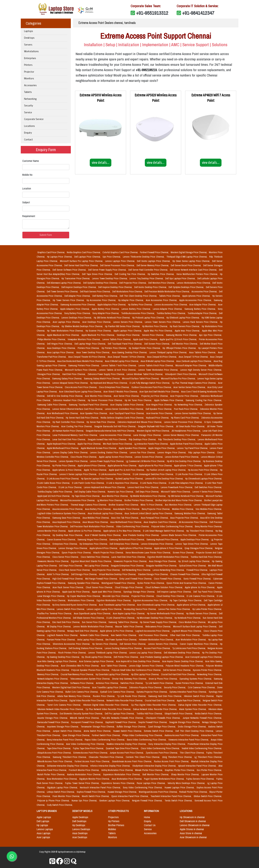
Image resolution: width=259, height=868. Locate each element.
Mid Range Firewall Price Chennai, (102, 579)
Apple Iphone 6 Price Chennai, (92, 466)
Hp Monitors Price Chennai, (155, 326)
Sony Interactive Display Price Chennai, (167, 744)
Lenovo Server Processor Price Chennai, (183, 422)
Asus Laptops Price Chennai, (61, 352)
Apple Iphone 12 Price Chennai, (192, 605)
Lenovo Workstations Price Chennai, (194, 283)
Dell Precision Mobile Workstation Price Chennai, (167, 292)
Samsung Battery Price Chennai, (200, 309)
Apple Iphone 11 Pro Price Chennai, (85, 531)
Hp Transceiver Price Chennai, (76, 278)
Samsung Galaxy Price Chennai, (67, 379)
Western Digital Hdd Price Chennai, (153, 431)
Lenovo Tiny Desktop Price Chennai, (147, 278)
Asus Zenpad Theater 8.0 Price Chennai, (87, 357)
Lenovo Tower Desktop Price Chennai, (110, 278)
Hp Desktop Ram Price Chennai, (68, 535)
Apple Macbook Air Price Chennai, (64, 335)
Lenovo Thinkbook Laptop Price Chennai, (108, 653)
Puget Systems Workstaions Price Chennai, (164, 779)
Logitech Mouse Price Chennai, (187, 631)
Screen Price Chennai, (184, 553)
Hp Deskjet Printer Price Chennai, (145, 348)
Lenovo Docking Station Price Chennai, (109, 452)
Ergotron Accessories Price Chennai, (151, 600)
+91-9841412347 (198, 13)
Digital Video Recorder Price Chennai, (87, 700)
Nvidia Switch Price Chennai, (208, 714)
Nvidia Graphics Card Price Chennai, (84, 252)
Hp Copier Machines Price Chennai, (84, 596)
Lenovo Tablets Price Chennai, (117, 339)
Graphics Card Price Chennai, (51, 252)
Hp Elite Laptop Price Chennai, (145, 674)
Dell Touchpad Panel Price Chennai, (125, 344)
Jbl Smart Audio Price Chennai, (191, 426)
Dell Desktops (79, 821)
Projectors (113, 817)
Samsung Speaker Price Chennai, (84, 583)
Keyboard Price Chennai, (158, 418)
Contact (28, 140)
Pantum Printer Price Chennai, (61, 640)
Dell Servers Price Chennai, (133, 644)
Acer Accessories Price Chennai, (162, 300)
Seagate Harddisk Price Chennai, (162, 566)
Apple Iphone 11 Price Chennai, (67, 470)
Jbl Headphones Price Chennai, (186, 431)
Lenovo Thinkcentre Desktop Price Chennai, (144, 257)
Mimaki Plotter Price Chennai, (149, 770)
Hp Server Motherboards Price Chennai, (166, 613)
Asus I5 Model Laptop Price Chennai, (158, 361)
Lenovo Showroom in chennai (195, 825)
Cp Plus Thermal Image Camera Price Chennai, (194, 383)
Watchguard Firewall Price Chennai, (119, 583)
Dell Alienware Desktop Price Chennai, (182, 653)
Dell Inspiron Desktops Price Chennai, (79, 287)
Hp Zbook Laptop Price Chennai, (97, 657)
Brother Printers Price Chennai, (139, 500)
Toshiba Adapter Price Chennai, (203, 313)
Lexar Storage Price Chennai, (52, 596)
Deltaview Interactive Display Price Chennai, (68, 766)
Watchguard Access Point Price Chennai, (158, 792)
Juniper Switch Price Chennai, (68, 731)
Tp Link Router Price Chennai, (132, 696)
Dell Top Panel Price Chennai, (208, 592)
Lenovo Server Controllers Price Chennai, (125, 409)
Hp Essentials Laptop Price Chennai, (113, 674)
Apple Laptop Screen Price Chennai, (116, 457)
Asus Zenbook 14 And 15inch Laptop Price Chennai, (149, 513)
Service (28, 113)
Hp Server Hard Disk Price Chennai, (83, 418)
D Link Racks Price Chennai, (154, 483)
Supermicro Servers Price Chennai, (118, 783)
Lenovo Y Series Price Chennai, (207, 492)
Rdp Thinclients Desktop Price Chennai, (177, 439)
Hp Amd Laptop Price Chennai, (130, 479)
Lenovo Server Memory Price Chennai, (182, 435)
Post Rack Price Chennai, (186, 409)
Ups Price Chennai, (112, 257)
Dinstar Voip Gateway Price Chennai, (130, 679)
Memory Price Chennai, (48, 674)
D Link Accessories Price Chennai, (115, 474)
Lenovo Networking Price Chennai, (169, 570)
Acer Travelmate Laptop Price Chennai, (117, 605)
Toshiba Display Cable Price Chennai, (55, 492)
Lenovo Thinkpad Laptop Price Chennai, (169, 352)
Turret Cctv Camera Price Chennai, (65, 705)
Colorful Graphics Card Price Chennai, (120, 252)
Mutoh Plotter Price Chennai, (52, 774)
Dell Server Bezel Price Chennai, (186, 265)
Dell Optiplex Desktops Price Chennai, (187, 287)
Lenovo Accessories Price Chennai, (171, 305)
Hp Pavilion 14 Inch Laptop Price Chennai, (167, 470)
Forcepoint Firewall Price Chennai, (88, 722)
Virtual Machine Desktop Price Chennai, (118, 574)
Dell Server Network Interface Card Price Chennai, (194, 270)
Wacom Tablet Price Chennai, (130, 627)
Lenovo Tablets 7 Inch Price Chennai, (119, 365)
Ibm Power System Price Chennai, (121, 640)
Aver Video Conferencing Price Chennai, (86, 744)
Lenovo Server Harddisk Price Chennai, (193, 413)
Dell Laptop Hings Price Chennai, (90, 344)
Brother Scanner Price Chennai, (124, 505)
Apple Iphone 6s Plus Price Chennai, (156, 466)
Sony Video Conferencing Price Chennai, (143, 788)
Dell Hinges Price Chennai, (60, 344)
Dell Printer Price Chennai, (126, 657)
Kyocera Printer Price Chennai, (207, 670)
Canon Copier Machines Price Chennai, (199, 644)
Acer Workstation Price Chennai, (191, 640)
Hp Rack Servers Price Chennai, (185, 326)
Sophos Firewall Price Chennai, (91, 792)
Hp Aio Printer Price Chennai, (151, 583)
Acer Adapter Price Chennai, (203, 305)
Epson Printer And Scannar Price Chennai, (187, 583)
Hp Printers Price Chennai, (115, 348)
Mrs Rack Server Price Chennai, (118, 444)
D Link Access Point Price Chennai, (63, 479)
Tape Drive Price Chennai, (59, 748)
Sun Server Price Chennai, (95, 622)
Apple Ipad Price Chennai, (146, 339)
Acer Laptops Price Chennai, (67, 322)
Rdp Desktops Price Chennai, (143, 439)
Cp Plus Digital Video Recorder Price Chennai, (154, 705)
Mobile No (27, 175)
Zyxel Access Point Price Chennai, (162, 753)
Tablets (28, 92)
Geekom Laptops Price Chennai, (115, 801)
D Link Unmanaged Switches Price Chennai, (154, 474)
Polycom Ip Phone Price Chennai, (54, 801)
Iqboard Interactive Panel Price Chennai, (198, 766)
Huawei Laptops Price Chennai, (180, 788)
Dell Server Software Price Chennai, (70, 270)
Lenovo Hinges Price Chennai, (172, 452)
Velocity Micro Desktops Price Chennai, (187, 783)
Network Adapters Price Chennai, (53, 679)
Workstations (31, 52)
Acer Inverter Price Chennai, (160, 413)
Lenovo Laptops (45, 829)
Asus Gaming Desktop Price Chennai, (130, 352)
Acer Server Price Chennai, (127, 396)
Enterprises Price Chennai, (65, 544)
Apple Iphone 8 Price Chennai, (104, 548)
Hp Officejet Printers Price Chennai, (180, 348)
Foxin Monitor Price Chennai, (67, 796)
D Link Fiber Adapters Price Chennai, (186, 483)
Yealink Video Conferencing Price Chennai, (202, 748)
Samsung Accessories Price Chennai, (78, 305)
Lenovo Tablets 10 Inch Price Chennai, (118, 370)
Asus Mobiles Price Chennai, (96, 518)
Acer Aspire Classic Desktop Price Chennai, (183, 661)
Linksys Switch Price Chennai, (61, 792)
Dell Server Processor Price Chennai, (118, 265)
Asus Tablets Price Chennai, (203, 352)
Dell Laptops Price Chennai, (88, 257)
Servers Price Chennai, (153, 335)
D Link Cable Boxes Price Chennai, (54, 483)
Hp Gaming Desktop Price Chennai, (64, 657)
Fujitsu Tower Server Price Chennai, (83, 783)
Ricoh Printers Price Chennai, (73, 653)
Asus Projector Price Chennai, (185, 518)
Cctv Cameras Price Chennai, (202, 687)
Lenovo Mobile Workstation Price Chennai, (94, 627)
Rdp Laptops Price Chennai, (202, 452)
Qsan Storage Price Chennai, (77, 735)
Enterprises (30, 58)
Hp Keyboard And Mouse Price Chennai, (109, 383)
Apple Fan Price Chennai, (90, 444)
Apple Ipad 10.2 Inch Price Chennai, (54, 496)
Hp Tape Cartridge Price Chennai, (186, 600)
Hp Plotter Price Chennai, (64, 466)
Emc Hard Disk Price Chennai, (67, 622)
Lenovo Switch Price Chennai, (71, 609)
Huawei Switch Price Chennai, (128, 731)
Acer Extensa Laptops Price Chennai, (97, 661)
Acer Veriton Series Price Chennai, (190, 387)
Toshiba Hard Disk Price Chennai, (206, 557)
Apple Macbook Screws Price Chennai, (99, 448)
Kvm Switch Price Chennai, (124, 635)
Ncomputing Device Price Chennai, (140, 609)
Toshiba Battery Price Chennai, (171, 313)
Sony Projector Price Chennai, (106, 570)
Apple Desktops (80, 817)
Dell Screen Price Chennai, (157, 344)
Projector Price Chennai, (143, 596)
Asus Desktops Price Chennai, (62, 348)
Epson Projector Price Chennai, (77, 553)
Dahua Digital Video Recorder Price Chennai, (200, 705)
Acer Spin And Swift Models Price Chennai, (160, 392)
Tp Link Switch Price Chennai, (160, 683)
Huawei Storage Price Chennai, (123, 792)
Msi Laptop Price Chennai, (97, 566)
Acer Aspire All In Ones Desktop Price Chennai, (138, 661)
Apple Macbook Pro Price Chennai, (99, 335)
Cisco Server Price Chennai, (66, 557)
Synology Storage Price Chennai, (140, 592)
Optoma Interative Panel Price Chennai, (188, 692)
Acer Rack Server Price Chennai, (68, 587)
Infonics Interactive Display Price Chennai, (111, 766)
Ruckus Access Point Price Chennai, (172, 761)
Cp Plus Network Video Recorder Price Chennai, (109, 709)
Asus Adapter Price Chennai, (127, 509)
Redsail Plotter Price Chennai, (194, 792)
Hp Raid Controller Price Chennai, (69, 422)
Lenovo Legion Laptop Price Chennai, (105, 609)
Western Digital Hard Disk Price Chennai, (72, 687)
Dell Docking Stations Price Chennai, (86, 648)
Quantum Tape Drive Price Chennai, (123, 748)
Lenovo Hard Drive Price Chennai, (143, 487)
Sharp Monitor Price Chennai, (186, 774)
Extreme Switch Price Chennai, (159, 731)
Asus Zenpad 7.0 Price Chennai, (194, 357)
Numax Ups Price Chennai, (85, 801)
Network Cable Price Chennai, (95, 635)
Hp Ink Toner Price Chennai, (139, 400)
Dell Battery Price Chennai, (105, 296)
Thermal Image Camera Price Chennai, (89, 505)
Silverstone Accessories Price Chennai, (72, 644)
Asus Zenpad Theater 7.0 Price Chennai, (127, 357)
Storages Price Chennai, (49, 374)
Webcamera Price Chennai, (159, 627)
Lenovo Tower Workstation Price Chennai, (159, 370)
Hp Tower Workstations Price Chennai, (66, 331)
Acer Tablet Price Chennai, (114, 666)
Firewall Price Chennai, (197, 570)
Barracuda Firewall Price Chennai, (54, 722)
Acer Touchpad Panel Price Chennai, (127, 413)
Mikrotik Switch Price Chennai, (85, 718)
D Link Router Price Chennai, (189, 474)
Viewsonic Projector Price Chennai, (131, 561)
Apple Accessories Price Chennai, (196, 300)
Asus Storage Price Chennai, (163, 561)
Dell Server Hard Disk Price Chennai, (82, 265)
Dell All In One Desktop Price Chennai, (65, 396)
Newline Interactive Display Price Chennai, (127, 744)
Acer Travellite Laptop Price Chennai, (110, 687)
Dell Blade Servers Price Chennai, (89, 618)
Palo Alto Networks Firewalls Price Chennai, (123, 718)
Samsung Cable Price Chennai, (52, 405)
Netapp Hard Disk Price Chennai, (83, 631)
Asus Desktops (80, 833)
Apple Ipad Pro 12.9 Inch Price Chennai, (179, 339)
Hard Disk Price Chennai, (74, 374)
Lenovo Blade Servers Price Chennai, (179, 535)
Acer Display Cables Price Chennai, (127, 405)
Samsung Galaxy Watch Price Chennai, (102, 379)
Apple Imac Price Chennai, (188, 331)
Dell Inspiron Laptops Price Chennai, (175, 592)
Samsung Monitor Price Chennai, (182, 335)
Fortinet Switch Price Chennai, (106, 735)
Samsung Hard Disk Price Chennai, (165, 696)
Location (27, 188)
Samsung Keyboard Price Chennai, (163, 540)
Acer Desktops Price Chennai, (97, 322)
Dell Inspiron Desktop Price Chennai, (116, 287)
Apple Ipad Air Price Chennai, (77, 592)
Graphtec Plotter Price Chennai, (180, 770)
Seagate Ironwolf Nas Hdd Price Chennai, (108, 439)
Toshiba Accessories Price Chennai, (138, 313)
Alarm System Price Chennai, (193, 709)
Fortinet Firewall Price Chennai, (155, 252)
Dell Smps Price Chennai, (148, 492)
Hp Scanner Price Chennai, (99, 331)
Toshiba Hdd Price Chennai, (150, 714)
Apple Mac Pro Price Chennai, (159, 331)
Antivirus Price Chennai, (107, 683)
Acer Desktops (80, 837)
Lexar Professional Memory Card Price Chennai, (75, 435)
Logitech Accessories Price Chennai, (153, 631)
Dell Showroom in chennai (193, 821)
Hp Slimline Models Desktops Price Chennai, (83, 326)
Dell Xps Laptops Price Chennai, (181, 278)
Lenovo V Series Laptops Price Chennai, (78, 474)
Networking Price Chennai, (209, 674)
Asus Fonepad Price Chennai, (155, 518)
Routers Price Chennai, (104, 696)
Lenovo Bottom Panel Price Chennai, (182, 457)
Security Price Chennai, (175, 687)
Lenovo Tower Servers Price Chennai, (163, 322)
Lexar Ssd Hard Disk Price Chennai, (69, 439)
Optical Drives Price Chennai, (193, 566)
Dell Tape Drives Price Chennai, (98, 274)
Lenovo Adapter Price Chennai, (168, 309)
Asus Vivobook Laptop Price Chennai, (106, 513)
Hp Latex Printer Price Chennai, (207, 609)
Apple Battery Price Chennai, (106, 309)
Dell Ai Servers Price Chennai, (177, 670)
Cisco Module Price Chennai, (193, 622)
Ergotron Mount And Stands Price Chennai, (92, 561)
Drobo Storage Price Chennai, (193, 727)
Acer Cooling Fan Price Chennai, (77, 426)
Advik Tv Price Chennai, (58, 574)
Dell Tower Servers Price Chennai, (63, 292)
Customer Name (31, 161)
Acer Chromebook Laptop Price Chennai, (156, 605)
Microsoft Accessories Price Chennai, (78, 500)
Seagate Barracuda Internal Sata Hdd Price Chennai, (111, 431)
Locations (29, 126)
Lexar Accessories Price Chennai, (116, 435)
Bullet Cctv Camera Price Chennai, (82, 692)
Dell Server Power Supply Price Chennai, (108, 270)
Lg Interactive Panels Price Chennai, (152, 444)
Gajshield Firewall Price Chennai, (121, 722)
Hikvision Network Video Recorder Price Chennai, (61, 709)
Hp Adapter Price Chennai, (131, 300)
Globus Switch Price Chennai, (208, 796)
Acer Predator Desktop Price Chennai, (141, 535)
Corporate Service (34, 119)
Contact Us (150, 825)
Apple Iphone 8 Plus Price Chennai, (136, 548)
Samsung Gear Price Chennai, (67, 518)
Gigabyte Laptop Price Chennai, (63, 788)
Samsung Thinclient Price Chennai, (70, 757)
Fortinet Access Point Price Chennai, (93, 761)
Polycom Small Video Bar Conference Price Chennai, (137, 670)
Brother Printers (116, 825)
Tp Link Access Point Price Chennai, (189, 648)
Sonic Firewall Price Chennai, (198, 579)
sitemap (82, 852)
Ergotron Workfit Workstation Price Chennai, (168, 557)
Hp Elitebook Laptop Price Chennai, (183, 318)
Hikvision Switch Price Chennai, (199, 696)
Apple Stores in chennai (192, 829)
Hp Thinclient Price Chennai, (200, 531)
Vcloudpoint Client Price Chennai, (181, 374)
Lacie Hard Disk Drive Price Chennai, (129, 557)
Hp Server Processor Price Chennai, (106, 400)
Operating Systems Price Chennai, (196, 679)
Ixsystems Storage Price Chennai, (63, 727)
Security (29, 106)
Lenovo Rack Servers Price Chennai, (201, 322)
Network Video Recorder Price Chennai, (125, 700)
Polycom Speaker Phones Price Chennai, (91, 670)
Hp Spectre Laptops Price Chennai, (98, 479)
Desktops (29, 38)
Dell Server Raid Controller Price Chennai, (149, 270)
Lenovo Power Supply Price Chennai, (107, 461)
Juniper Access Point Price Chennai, (127, 753)
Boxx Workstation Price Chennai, (62, 779)
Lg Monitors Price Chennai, (110, 500)
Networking (30, 99)
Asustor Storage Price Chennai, (53, 718)
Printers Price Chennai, (89, 348)
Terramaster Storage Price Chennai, (98, 727)
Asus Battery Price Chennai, (98, 509)
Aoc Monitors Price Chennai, (179, 505)
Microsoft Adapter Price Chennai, (191, 365)
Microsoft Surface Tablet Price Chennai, (141, 379)
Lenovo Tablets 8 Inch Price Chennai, (156, 365)
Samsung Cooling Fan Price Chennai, (204, 400)
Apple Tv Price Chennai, (96, 470)
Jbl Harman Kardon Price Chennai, (68, 431)
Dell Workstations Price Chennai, (128, 292)
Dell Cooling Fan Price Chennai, (131, 274)
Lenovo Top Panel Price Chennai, (193, 448)
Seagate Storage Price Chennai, (185, 722)
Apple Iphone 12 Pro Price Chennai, (117, 631)
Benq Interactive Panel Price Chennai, (65, 740)
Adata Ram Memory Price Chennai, (75, 696)
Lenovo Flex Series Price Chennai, (175, 609)
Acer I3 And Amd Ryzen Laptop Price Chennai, (81, 392)
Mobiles (112, 829)
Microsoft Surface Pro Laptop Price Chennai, (82, 261)
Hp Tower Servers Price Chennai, (69, 300)
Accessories (30, 86)
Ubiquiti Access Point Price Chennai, (55, 753)
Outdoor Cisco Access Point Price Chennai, (152, 387)
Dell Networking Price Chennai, (137, 570)
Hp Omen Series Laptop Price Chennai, (192, 261)
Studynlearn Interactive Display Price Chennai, (155, 766)
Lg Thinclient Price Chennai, (208, 757)
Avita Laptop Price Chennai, (91, 640)
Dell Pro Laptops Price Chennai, (120, 714)
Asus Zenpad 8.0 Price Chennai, (162, 357)
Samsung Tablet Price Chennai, (124, 622)
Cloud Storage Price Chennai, (129, 587)
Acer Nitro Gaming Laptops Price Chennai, (58, 661)
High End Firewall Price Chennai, (68, 579)
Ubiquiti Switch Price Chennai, (179, 714)
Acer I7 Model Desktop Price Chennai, (103, 535)
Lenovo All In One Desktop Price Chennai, (164, 479)
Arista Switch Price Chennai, (98, 731)
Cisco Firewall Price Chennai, (168, 579)
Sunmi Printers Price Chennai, (190, 683)
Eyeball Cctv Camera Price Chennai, (118, 692)
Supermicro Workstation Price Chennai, (122, 774)
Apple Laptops (44, 817)
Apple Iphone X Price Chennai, (169, 548)
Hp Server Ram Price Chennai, (101, 422)
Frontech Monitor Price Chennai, (84, 770)
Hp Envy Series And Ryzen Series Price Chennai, (75, 605)
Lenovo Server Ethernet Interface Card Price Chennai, (78, 409)
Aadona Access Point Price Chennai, (182, 735)
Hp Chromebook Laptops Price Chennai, (204, 479)
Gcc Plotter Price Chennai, (209, 770)
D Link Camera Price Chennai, (201, 596)
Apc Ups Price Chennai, (210, 335)
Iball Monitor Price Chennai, (156, 774)
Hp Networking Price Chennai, (189, 405)
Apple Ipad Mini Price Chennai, (107, 592)
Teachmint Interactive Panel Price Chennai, (171, 796)
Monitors (29, 79)
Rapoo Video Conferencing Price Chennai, (105, 740)
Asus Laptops (44, 833)
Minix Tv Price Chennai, (152, 505)
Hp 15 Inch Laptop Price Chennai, (194, 561)
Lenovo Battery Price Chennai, (136, 309)
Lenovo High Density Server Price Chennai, (201, 370)
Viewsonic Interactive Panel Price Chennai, (189, 740)
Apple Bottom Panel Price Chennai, (187, 444)
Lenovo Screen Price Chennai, (149, 457)
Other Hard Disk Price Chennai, (186, 635)
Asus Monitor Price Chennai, (115, 496)
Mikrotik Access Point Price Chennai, (55, 761)
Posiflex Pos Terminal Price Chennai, (55, 613)
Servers (28, 45)
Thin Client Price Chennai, (192, 753)
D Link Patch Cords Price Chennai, (89, 483)
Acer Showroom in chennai (193, 837)
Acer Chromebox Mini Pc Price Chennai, (80, 666)
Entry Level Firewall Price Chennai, (136, 579)
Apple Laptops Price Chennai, (128, 331)
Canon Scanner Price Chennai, (62, 540)
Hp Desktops (79, 825)
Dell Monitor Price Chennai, (185, 344)
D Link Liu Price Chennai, (71, 487)
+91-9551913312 (152, 13)
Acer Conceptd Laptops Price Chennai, (204, 657)
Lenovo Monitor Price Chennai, (52, 531)
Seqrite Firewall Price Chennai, (153, 722)
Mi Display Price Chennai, (60, 627)
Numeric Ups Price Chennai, (121, 492)
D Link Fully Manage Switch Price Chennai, (150, 383)
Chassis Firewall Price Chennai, (185, 574)
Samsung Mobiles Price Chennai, (190, 513)
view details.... (101, 162)
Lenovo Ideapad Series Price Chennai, (71, 383)
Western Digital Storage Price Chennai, (189, 252)
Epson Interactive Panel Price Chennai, (130, 796)
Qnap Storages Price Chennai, (199, 548)
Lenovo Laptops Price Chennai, (120, 261)
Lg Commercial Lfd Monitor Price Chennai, (146, 461)
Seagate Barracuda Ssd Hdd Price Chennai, (115, 426)
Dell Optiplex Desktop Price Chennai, (101, 283)
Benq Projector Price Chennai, (156, 509)
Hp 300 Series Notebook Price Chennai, (186, 496)
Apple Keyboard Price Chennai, (62, 444)
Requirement (29, 216)
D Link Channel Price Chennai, (121, 618)
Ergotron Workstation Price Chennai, (114, 600)
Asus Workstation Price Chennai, (127, 779)
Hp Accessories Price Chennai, (102, 300)
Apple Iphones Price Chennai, (197, 296)
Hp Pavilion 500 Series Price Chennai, (123, 326)
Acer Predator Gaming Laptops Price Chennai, (162, 657)
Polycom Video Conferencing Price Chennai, (173, 526)
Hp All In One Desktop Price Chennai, (184, 461)
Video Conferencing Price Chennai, (133, 526)
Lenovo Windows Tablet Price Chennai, (145, 374)
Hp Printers (114, 821)
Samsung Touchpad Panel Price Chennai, (89, 405)
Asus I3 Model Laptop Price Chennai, (122, 361)
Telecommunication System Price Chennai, (90, 679)
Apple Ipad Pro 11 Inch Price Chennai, (127, 470)
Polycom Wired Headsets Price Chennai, (185, 666)
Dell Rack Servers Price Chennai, (96, 292)
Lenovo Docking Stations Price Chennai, (124, 648)
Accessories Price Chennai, (205, 292)
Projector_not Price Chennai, (155, 396)
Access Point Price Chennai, (157, 648)
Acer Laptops (43, 837)
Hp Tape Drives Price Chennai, (86, 496)
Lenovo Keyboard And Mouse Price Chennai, (105, 487)
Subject (26, 202)
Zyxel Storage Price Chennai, (162, 727)
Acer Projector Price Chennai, (185, 396)
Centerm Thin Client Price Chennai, (143, 757)
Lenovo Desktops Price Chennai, (77, 318)
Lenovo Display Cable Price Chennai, (71, 452)
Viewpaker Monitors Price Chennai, (84, 339)
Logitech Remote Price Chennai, (63, 635)
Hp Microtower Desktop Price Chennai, (155, 618)
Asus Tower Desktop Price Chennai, (94, 352)
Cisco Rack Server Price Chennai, (75, 570)
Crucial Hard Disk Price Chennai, (160, 700)
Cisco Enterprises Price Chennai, (115, 387)
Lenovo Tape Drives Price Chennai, (192, 544)
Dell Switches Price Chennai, (208, 487)
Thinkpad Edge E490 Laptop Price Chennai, (187, 257)
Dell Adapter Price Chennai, (78, 296)
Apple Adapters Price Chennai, (75, 309)
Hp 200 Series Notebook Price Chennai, (112, 318)
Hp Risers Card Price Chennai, (185, 418)
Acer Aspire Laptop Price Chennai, (129, 613)
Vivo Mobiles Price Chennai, (209, 509)
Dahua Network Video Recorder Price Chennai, (156, 709)
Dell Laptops (43, 821)
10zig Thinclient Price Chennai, (178, 757)
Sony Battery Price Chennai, (78, 313)
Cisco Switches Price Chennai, (95, 557)
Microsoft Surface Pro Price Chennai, (179, 379)
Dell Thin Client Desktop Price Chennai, (139, 296)
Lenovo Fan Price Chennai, (143, 452)
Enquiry (28, 133)
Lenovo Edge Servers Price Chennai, (147, 666)
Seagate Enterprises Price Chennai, (128, 566)
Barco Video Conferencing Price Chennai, (147, 740)
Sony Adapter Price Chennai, (106, 313)
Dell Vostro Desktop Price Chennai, (151, 287)
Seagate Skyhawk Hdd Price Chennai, (156, 426)
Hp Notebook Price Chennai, (188, 618)
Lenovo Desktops (81, 829)
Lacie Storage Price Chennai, (148, 435)
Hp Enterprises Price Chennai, (94, 544)
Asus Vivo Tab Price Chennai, (125, 518)
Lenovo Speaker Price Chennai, (74, 461)
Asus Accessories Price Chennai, (68, 509)
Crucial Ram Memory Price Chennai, (77, 674)
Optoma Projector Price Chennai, (152, 692)
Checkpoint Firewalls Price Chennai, (163, 718)
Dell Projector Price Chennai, (133, 283)
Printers (28, 65)
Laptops (28, 31)
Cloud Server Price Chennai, (100, 587)
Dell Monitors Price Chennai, (162, 283)
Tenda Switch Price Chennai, (179, 801)
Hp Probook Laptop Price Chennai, (149, 318)
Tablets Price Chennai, (170, 296)
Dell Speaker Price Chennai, (159, 409)
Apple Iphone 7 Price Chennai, (188, 466)
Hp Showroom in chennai (192, 817)
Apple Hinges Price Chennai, (162, 448)
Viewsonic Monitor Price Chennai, (54, 561)
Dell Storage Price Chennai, (84, 574)
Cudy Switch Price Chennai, (60, 805)
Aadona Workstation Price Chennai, (84, 774)
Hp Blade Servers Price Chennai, (202, 613)
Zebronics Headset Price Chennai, (70, 400)
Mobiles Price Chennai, (183, 509)
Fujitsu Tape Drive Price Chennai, (89, 748)
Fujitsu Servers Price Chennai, (200, 779)
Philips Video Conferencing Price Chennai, (143, 735)
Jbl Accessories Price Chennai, (193, 522)
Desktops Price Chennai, (129, 335)
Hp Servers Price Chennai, (105, 644)
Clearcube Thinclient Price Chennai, (107, 757)
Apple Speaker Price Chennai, (133, 448)
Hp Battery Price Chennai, (141, 305)
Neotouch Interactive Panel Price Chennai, (101, 788)
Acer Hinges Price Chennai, (160, 405)
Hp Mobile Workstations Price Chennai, (148, 496)
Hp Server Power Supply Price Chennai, (159, 622)
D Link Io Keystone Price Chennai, (123, 483)
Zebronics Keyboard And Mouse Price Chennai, (140, 422)
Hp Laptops (42, 825)
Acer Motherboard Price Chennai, (63, 413)
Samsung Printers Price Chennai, (84, 365)
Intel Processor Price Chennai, (154, 635)
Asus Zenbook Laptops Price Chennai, (194, 361)
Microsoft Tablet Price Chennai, (176, 492)
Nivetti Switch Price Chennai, (96, 796)
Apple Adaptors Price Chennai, (112, 305)
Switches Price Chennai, (132, 683)
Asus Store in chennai (191, 833)
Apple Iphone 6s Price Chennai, (122, 466)
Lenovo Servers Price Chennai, (128, 322)
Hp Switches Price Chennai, (161, 274)
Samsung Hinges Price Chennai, (93, 540)
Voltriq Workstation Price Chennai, (118, 770)
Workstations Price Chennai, (82, 600)
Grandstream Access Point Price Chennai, (132, 761)
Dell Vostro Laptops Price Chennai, (154, 261)
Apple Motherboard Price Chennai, (63, 448)
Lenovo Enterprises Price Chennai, (157, 544)
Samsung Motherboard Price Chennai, (127, 540)
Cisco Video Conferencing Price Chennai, (161, 748)
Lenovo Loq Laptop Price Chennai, (146, 653)
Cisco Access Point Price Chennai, (81, 387)
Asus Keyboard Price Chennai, (67, 522)
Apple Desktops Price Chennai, (195, 540)
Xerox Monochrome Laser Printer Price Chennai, (149, 553)
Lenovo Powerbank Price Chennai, (177, 487)
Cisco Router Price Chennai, (84, 457)
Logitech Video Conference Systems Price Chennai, (62, 513)
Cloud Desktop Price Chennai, (171, 596)
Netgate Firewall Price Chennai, (148, 801)
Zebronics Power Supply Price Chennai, (106, 374)
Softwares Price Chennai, (82, 683)
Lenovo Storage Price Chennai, (73, 548)
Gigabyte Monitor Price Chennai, (95, 779)
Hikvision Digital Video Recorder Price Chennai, (106, 705)
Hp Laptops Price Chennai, (60, 257)
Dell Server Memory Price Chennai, (153, 265)
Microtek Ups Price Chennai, (116, 596)
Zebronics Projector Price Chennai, (146, 687)
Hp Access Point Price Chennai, (203, 470)
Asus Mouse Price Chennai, (96, 522)
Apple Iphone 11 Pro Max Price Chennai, (122, 531)
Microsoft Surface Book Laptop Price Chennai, (195, 627)
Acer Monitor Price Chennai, (99, 396)
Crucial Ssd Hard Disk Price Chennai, (178, 674)
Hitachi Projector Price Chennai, (109, 553)
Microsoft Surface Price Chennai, (81, 370)
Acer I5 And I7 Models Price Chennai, (121, 392)
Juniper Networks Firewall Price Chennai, (202, 718)
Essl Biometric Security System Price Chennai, (82, 714)
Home (147, 817)
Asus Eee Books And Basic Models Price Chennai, (80, 361)
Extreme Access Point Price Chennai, (91, 753)
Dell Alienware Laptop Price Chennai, (64, 283)
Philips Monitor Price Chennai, (52, 339)
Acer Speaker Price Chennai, (94, 413)
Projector (29, 72)
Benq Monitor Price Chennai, (208, 526)
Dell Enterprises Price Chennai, (125, 544)
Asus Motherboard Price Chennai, (126, 522)
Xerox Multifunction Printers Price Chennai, (198, 274)
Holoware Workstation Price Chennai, (157, 640)
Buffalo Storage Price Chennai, (132, 727)
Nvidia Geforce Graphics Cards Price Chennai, (123, 418)
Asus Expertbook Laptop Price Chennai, (93, 613)
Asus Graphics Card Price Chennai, (160, 522)
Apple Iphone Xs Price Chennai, (200, 587)
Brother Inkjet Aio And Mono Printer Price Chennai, (179, 500)
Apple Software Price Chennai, (169, 400)
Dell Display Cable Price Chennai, (90, 492)
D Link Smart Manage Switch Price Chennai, (164, 531)
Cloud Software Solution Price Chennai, (164, 587)
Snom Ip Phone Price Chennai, (163, 679)
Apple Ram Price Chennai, (189, 700)
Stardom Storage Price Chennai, (154, 574)
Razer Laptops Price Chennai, (151, 783)
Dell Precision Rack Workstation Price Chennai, (92, 526)
